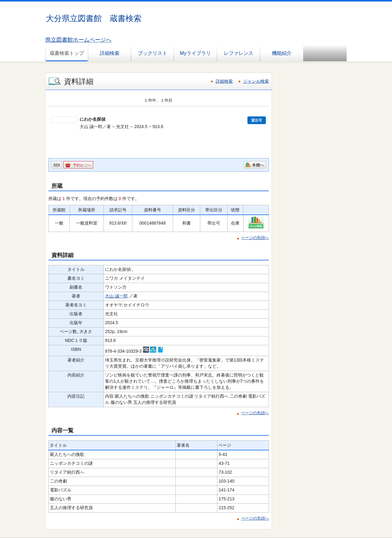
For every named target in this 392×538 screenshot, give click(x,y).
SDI (57, 165)
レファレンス (239, 53)
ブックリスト (153, 53)
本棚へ (258, 165)
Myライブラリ (195, 53)
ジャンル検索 (256, 81)
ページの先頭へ (255, 238)
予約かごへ (82, 165)
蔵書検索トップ (67, 53)
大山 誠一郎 (116, 296)
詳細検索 (110, 53)
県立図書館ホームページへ (78, 40)
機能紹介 (282, 53)
